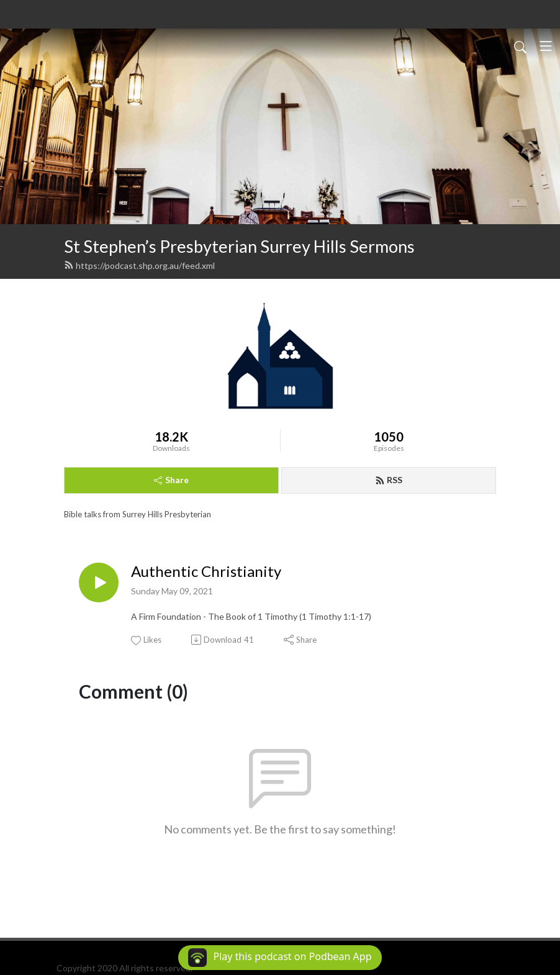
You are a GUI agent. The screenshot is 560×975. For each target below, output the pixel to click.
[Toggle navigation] (546, 46)
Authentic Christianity (206, 571)
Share (171, 480)
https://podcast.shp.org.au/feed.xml (139, 265)
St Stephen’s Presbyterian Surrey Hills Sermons (239, 246)
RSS (389, 480)
